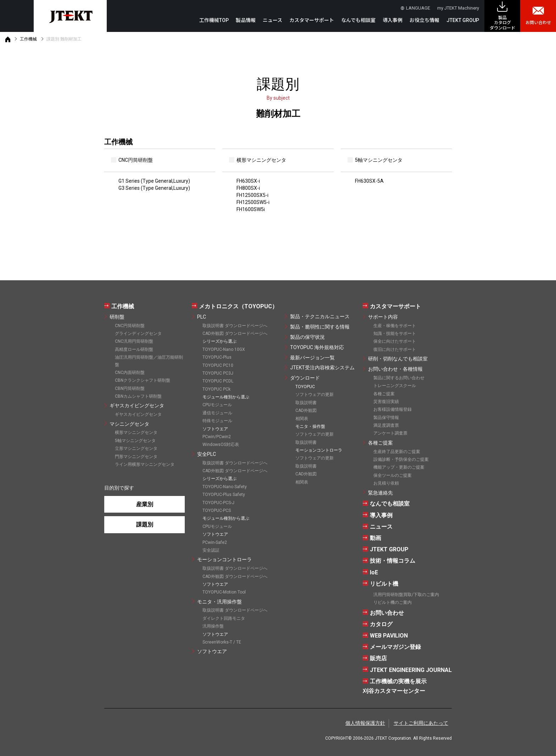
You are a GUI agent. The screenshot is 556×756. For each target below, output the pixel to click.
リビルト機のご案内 (393, 602)
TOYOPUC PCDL (218, 381)
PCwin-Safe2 (215, 542)
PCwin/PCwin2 (217, 437)
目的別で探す (119, 488)
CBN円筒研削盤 (130, 388)
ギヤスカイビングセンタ (137, 405)
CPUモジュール (217, 405)
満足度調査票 (386, 425)
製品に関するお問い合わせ (399, 378)
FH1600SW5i (251, 209)
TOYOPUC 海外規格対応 (317, 347)
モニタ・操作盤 (310, 426)
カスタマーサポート (395, 306)
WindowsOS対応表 (221, 445)
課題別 (145, 525)
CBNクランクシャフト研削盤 (143, 380)
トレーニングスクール (395, 386)
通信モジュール (217, 413)
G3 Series (154, 188)
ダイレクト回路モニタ (224, 618)
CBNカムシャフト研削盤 (138, 396)
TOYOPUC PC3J (218, 373)
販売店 (378, 658)
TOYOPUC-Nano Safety (225, 487)
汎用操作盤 (213, 626)
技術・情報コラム (393, 561)
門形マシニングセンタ (136, 457)
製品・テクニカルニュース (320, 316)
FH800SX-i (248, 188)
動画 (376, 538)
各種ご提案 (384, 394)
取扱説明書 (306, 403)
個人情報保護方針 (365, 723)
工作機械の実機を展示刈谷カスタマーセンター (395, 686)
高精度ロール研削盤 (134, 349)
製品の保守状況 (307, 337)
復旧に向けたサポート (395, 349)
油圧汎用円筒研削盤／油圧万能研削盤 (149, 361)
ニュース (273, 20)
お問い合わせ (538, 23)
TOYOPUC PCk (216, 389)
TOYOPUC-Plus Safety (224, 495)
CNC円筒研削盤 (130, 326)
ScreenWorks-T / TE (222, 642)
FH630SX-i (248, 181)
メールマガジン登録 (395, 647)
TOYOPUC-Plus (217, 357)
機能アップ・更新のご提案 (399, 467)
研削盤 (117, 317)
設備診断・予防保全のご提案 (401, 459)
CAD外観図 (306, 410)
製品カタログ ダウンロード (502, 23)
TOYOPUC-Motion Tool (224, 592)
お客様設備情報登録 (393, 409)
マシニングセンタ (129, 424)
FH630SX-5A (369, 181)
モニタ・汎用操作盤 (219, 602)
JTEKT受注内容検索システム (322, 368)
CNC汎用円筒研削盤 (134, 341)
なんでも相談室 (358, 20)
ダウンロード (305, 378)
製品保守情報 (386, 418)
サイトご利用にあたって (421, 723)
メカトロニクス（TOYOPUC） (238, 306)
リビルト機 (384, 584)
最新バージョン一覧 (312, 358)
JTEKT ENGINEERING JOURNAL (411, 670)
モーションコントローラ (224, 559)
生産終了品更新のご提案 (397, 452)
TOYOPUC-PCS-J (218, 503)
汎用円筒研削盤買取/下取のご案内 (406, 595)
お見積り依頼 (386, 483)
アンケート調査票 (390, 433)
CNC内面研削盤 (130, 373)
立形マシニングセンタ (136, 448)
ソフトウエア (212, 651)
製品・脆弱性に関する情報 (320, 327)
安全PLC (207, 454)
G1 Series (154, 181)
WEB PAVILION (389, 636)
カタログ (381, 624)
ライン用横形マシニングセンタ (145, 464)
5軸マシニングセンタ (135, 441)
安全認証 (211, 550)
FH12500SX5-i (252, 195)
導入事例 (393, 20)
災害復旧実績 (386, 402)
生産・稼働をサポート (395, 326)
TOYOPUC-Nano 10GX (224, 349)
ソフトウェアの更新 (315, 394)
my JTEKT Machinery (458, 8)
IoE (374, 572)
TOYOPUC (305, 387)
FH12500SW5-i (253, 202)
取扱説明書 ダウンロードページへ (235, 326)
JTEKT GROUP (463, 20)
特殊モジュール (217, 421)
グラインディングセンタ (138, 333)
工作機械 (28, 39)
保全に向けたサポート (395, 341)
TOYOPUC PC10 (218, 365)
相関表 (302, 419)
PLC (202, 317)
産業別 (145, 504)
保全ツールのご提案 (393, 475)
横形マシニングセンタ (136, 432)
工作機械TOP (214, 20)
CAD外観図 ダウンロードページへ (235, 333)
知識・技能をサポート (395, 333)
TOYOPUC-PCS (217, 511)
